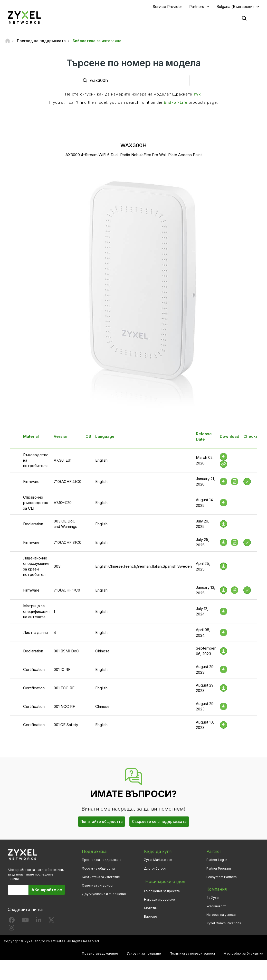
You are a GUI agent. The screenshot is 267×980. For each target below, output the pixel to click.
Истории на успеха (221, 915)
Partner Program (219, 869)
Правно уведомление (100, 954)
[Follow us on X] (51, 922)
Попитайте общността (102, 822)
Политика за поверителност (193, 954)
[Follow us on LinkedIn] (39, 922)
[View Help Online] (223, 465)
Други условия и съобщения (104, 894)
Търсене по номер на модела (134, 63)
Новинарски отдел (164, 881)
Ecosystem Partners (222, 877)
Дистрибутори (155, 869)
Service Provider (167, 7)
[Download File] (223, 457)
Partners (197, 7)
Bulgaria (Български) (235, 7)
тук (197, 95)
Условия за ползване (144, 954)
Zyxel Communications (224, 924)
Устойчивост (216, 907)
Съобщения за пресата (162, 890)
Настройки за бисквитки (244, 954)
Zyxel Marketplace (158, 860)
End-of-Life (176, 103)
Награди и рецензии (160, 898)
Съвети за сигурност (98, 886)
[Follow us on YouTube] (25, 922)
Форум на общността (98, 869)
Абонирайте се (47, 890)
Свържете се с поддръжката (159, 822)
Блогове (151, 915)
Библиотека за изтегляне (101, 877)
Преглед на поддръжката (102, 860)
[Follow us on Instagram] (11, 929)
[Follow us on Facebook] (12, 922)
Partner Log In (217, 860)
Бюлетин (151, 907)
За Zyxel (213, 898)
